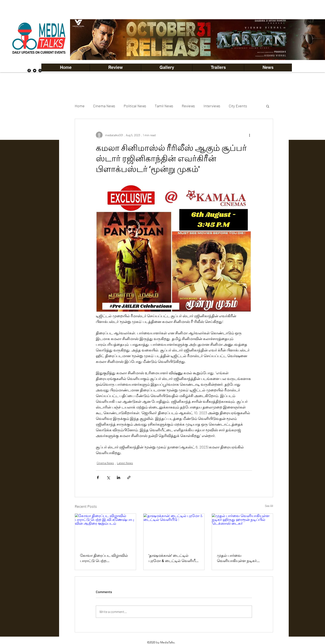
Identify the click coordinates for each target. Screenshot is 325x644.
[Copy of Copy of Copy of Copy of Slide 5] (203, 51)
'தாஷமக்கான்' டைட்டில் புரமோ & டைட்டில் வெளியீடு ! (174, 558)
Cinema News (104, 106)
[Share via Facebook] (98, 477)
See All (269, 506)
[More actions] (249, 135)
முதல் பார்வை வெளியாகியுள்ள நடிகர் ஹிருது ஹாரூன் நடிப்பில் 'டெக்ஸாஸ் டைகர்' (238, 558)
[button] (167, 67)
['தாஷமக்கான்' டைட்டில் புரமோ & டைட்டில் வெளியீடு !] (174, 531)
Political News (135, 106)
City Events (238, 106)
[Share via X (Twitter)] (108, 477)
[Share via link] (129, 477)
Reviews (188, 106)
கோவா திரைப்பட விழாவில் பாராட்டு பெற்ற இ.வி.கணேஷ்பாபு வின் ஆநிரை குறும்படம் (104, 558)
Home (80, 106)
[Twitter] (35, 71)
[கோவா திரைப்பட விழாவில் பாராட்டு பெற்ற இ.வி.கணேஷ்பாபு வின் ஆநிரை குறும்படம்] (105, 531)
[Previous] (80, 39)
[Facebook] (29, 71)
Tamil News (164, 106)
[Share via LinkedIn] (118, 477)
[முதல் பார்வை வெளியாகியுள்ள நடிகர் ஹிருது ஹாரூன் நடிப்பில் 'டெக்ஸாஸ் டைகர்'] (242, 531)
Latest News (125, 463)
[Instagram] (40, 71)
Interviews (212, 106)
